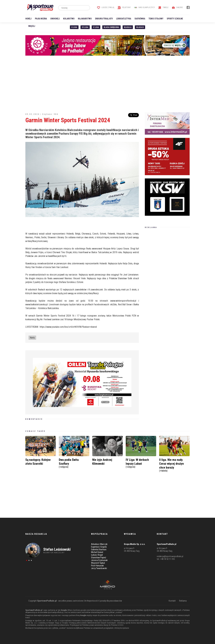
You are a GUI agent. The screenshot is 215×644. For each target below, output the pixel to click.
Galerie (177, 7)
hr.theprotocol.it (92, 601)
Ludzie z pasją (106, 7)
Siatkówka (140, 19)
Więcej (32, 26)
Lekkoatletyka (124, 19)
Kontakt (172, 601)
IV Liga (85, 27)
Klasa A (128, 27)
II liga (74, 27)
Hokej (28, 19)
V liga (96, 27)
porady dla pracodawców (111, 601)
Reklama (183, 601)
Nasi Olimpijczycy (144, 7)
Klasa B (140, 27)
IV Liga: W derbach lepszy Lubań (141, 463)
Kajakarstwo (85, 19)
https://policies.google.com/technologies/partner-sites (90, 610)
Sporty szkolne (175, 19)
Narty (32, 338)
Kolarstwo (69, 19)
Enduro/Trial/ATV (104, 19)
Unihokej (55, 19)
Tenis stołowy (156, 19)
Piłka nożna (41, 19)
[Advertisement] (107, 84)
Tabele (163, 7)
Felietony (124, 7)
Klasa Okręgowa (111, 27)
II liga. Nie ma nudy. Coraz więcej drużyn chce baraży (174, 465)
